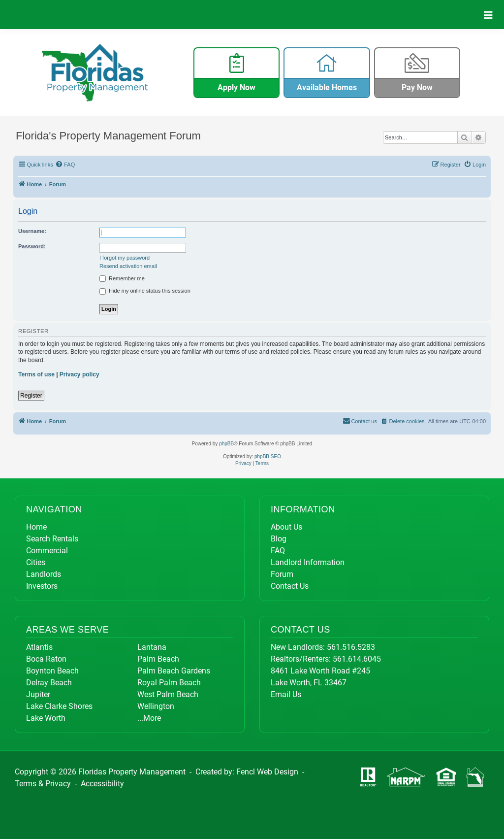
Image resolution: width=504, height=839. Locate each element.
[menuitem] (65, 165)
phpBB (226, 444)
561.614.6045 (357, 659)
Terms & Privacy (43, 784)
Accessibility (102, 784)
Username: (32, 231)
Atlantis (39, 647)
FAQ (278, 551)
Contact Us (290, 586)
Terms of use (36, 374)
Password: (32, 246)
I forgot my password (125, 258)
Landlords (44, 574)
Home (36, 527)
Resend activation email (128, 266)
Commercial (47, 551)
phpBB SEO (268, 456)
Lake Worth (46, 718)
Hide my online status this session (145, 291)
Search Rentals (52, 539)
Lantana (152, 647)
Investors (42, 586)
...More (149, 718)
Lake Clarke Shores (59, 706)
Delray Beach (49, 683)
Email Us (286, 694)
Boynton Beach (52, 671)
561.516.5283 (351, 647)
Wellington (156, 706)
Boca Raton (46, 659)
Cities (36, 562)
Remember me (122, 279)
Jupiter (38, 694)
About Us (286, 527)
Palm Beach (158, 659)
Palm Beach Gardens (174, 671)
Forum (282, 574)
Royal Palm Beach (169, 683)
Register (31, 396)
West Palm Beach (168, 694)
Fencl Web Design (267, 772)
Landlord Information (308, 562)
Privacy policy (79, 374)
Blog (279, 539)
